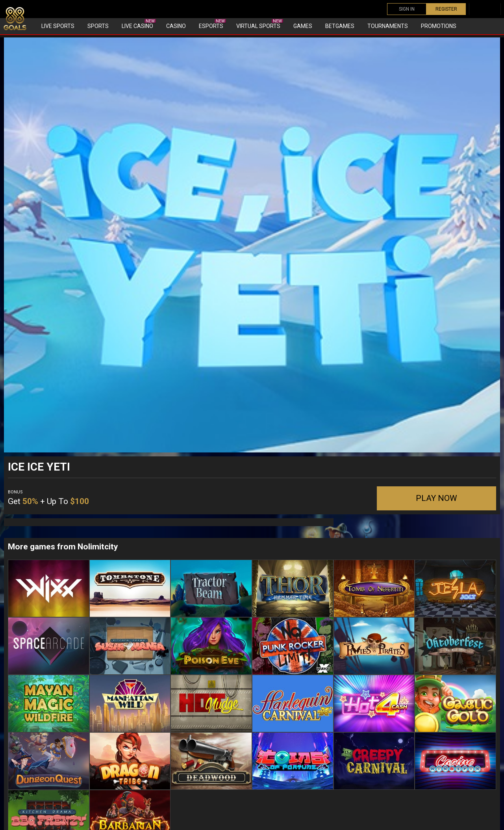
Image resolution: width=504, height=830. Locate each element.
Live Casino (139, 24)
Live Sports (58, 26)
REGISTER (446, 9)
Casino (176, 26)
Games (303, 26)
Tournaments (388, 26)
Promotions (439, 26)
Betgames (340, 26)
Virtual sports (260, 24)
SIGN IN (407, 9)
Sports (98, 26)
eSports (212, 24)
